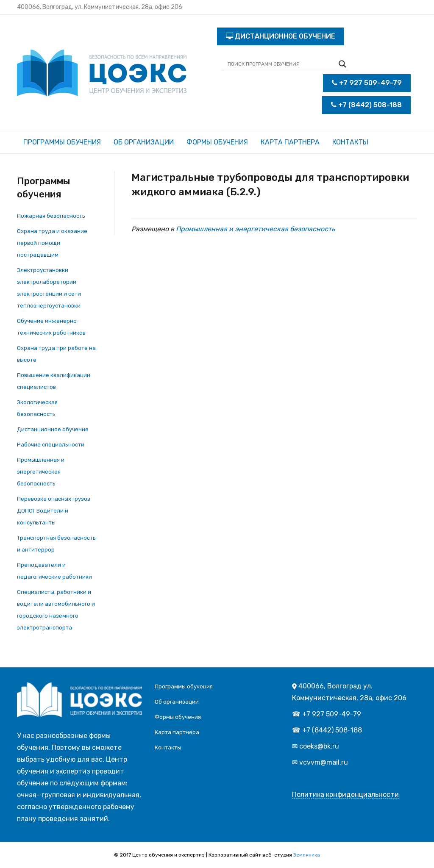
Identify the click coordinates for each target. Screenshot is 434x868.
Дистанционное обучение (53, 429)
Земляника (307, 855)
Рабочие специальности (51, 445)
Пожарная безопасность (51, 216)
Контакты (350, 142)
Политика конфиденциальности (345, 795)
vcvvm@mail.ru (324, 762)
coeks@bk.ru (319, 746)
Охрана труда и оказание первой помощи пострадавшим (52, 243)
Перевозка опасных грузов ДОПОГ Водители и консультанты (54, 511)
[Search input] (281, 64)
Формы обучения (217, 142)
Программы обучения (62, 142)
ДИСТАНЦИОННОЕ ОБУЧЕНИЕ (281, 36)
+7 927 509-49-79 (367, 83)
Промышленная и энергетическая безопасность (41, 472)
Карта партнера (290, 142)
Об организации (144, 142)
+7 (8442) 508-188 (366, 105)
